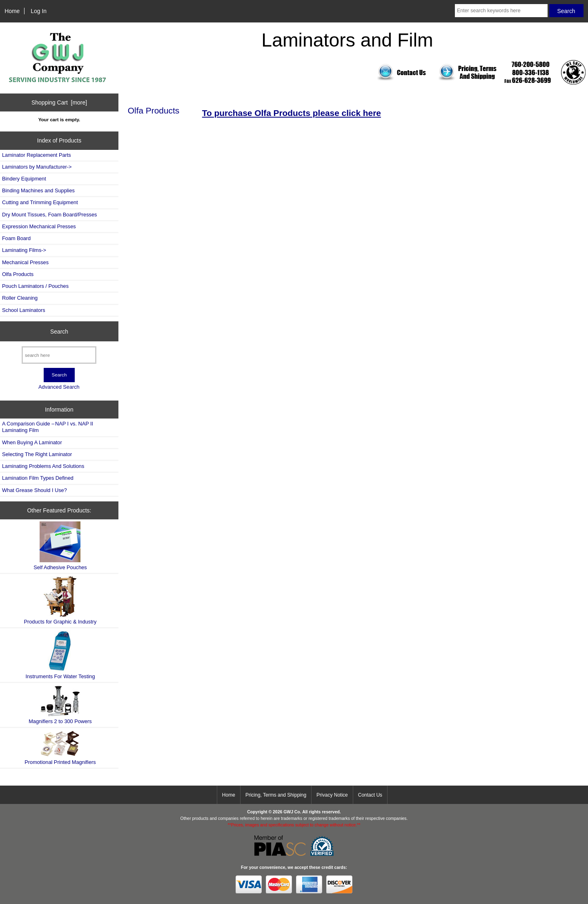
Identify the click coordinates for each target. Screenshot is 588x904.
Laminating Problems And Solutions (43, 466)
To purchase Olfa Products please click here (292, 113)
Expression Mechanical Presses (39, 226)
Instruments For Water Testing (60, 655)
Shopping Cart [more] (59, 102)
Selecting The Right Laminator (37, 454)
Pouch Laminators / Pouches (35, 286)
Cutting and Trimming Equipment (40, 202)
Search (59, 331)
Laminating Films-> (24, 250)
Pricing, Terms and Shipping (276, 795)
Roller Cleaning (20, 298)
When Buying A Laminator (32, 442)
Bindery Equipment (24, 179)
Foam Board (16, 238)
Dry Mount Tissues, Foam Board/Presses (49, 215)
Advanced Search (59, 387)
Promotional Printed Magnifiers (60, 747)
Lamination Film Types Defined (38, 478)
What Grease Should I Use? (35, 490)
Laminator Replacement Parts (37, 155)
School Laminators (24, 310)
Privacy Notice (332, 795)
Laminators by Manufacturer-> (37, 167)
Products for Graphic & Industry (60, 600)
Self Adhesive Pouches (60, 546)
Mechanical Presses (25, 262)
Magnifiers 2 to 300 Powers (60, 705)
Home (12, 11)
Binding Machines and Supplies (38, 190)
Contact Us (370, 795)
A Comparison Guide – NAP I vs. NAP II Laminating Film (48, 427)
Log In (39, 11)
